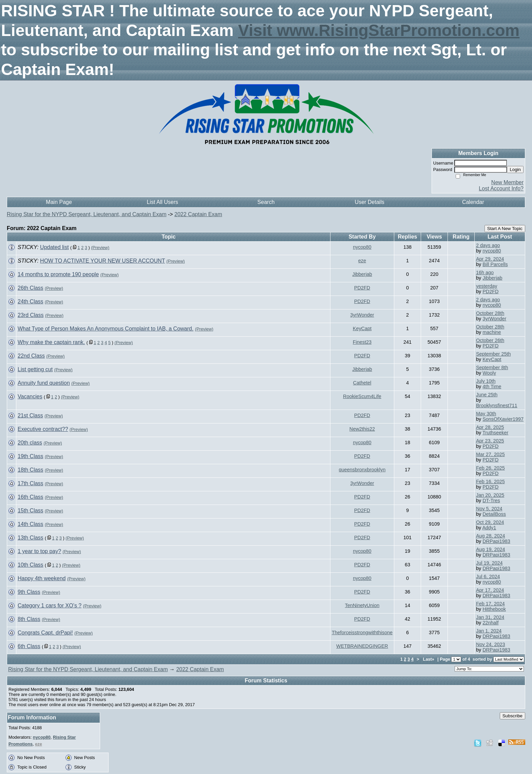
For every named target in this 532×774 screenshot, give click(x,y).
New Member (507, 182)
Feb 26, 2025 (490, 468)
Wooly (489, 373)
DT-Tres (491, 501)
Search (266, 202)
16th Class (31, 497)
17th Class (31, 483)
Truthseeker (495, 433)
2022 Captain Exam (198, 214)
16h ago (485, 272)
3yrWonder (362, 315)
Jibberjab (362, 274)
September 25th (493, 354)
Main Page (59, 202)
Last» (429, 659)
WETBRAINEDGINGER (362, 646)
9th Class (29, 592)
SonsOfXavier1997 (503, 419)
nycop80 (362, 247)
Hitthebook (494, 609)
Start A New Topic (505, 229)
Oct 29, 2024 (490, 522)
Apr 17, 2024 (490, 590)
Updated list (54, 247)
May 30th (486, 414)
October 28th (490, 313)
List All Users (163, 202)
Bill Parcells (495, 264)
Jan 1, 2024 (489, 631)
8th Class (29, 619)
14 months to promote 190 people (58, 274)
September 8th (492, 367)
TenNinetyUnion (362, 605)
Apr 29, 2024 (490, 259)
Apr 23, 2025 (490, 441)
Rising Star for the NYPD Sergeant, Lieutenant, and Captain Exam (87, 214)
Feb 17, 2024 (490, 604)
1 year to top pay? (39, 551)
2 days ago (488, 245)
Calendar (473, 202)
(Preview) (100, 248)
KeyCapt (362, 328)
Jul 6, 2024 (488, 577)
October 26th (490, 340)
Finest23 (362, 342)
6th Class (29, 646)
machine (492, 332)
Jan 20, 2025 (490, 495)
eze (362, 261)
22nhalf (490, 623)
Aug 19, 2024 (491, 549)
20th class (30, 443)
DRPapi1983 (496, 541)
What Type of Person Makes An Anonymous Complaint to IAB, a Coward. (106, 329)
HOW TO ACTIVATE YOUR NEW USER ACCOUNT (102, 261)
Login (515, 169)
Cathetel (362, 383)
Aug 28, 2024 (491, 536)
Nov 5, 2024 (489, 509)
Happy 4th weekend (42, 578)
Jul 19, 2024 (489, 563)
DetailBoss (494, 514)
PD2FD (362, 288)
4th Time (492, 386)
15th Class (31, 511)
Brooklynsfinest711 (497, 405)
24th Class (31, 301)
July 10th (486, 381)
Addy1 (489, 528)
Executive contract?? (43, 429)
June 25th (487, 395)
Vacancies (30, 397)
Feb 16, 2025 (490, 482)
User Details (370, 202)
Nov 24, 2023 (491, 644)
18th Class (31, 470)
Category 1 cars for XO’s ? (50, 606)
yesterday (487, 286)
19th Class (31, 456)
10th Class (31, 565)
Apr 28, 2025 (490, 427)
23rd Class (31, 315)
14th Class (31, 524)
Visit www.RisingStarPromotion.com (379, 30)
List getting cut (35, 369)
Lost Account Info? (501, 188)
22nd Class (31, 356)
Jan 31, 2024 (490, 617)
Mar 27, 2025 (490, 454)
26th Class (31, 288)
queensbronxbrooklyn (362, 470)
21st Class (30, 416)
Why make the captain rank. (51, 342)
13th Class (31, 538)
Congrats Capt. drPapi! (45, 633)
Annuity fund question (44, 383)
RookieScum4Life (362, 396)
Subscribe (512, 716)
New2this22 (362, 429)
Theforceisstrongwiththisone (362, 633)
